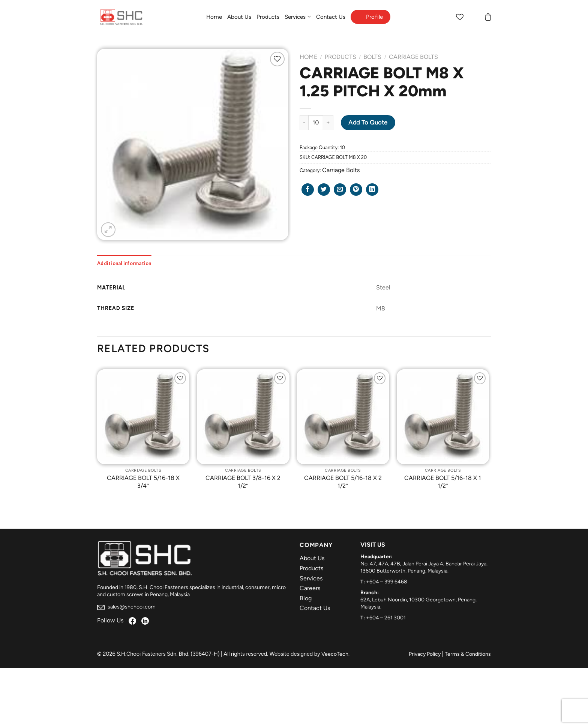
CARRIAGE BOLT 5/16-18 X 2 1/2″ (343, 482)
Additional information (124, 263)
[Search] (445, 17)
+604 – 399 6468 (387, 582)
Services (298, 17)
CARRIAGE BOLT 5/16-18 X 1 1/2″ (443, 482)
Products (268, 17)
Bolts (372, 57)
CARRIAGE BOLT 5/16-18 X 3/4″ (143, 482)
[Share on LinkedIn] (372, 190)
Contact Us (331, 17)
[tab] (124, 263)
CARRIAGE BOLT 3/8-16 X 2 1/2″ (243, 482)
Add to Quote (368, 122)
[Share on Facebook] (308, 190)
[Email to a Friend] (340, 190)
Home (214, 17)
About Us (239, 17)
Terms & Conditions (468, 654)
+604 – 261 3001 (386, 618)
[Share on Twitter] (324, 190)
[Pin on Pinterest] (356, 190)
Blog (306, 598)
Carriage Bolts (413, 57)
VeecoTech (335, 654)
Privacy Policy (425, 654)
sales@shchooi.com (126, 607)
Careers (310, 588)
